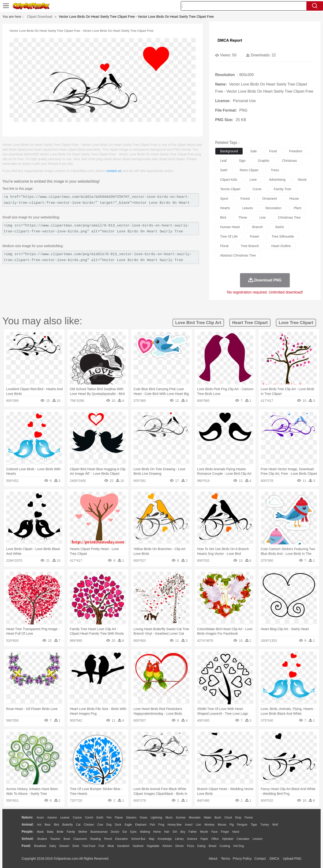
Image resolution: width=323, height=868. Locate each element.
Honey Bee (174, 825)
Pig (232, 825)
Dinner (180, 846)
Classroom (80, 839)
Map (152, 839)
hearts (225, 208)
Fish (152, 825)
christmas (289, 161)
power (255, 236)
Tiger (254, 825)
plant (297, 208)
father (193, 832)
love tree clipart (296, 323)
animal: (28, 824)
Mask (40, 832)
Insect (189, 825)
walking (145, 832)
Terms (226, 859)
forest (245, 199)
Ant (39, 825)
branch (258, 227)
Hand (236, 832)
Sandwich (123, 846)
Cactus (77, 818)
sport (224, 199)
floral (224, 246)
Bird (56, 825)
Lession (257, 839)
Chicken (89, 825)
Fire (109, 818)
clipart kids (229, 180)
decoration (273, 208)
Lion (199, 825)
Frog (161, 825)
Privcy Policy (242, 859)
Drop (238, 818)
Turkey (265, 825)
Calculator (243, 839)
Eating (201, 846)
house (294, 199)
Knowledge (165, 839)
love (253, 180)
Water (208, 818)
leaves (248, 208)
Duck (118, 825)
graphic (264, 161)
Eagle (128, 825)
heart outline (281, 246)
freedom (296, 151)
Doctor (115, 832)
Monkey (209, 825)
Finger (225, 832)
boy (183, 832)
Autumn (52, 818)
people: (28, 832)
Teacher (55, 839)
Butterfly (68, 825)
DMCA (274, 859)
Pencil (108, 839)
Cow (100, 825)
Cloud (228, 818)
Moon (169, 818)
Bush (218, 818)
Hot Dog (239, 846)
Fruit (101, 846)
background (229, 151)
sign (242, 161)
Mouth (204, 832)
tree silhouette (283, 236)
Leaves (65, 818)
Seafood (138, 846)
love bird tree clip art (198, 323)
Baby (50, 832)
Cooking (225, 846)
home (157, 832)
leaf (223, 161)
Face (215, 832)
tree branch (250, 246)
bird (223, 217)
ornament (269, 199)
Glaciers (131, 818)
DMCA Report (230, 40)
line (263, 217)
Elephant (141, 825)
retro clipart (249, 170)
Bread (212, 846)
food (273, 151)
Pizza (191, 846)
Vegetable (153, 846)
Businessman (99, 832)
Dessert (64, 846)
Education (122, 839)
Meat (111, 846)
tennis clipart (230, 189)
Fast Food (89, 846)
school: (28, 839)
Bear (48, 825)
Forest (249, 818)
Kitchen (167, 846)
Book (67, 839)
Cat (78, 825)
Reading (96, 839)
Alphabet (228, 839)
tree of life (229, 236)
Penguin (242, 825)
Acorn (40, 818)
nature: (27, 817)
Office (215, 839)
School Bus (138, 839)
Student (42, 839)
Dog (109, 825)
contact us (114, 171)
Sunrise (181, 818)
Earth (100, 818)
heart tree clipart (250, 323)
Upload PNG (292, 859)
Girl (175, 832)
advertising (277, 180)
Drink (76, 846)
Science (192, 839)
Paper (204, 839)
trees (275, 170)
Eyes (133, 832)
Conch (89, 818)
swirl (224, 170)
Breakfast (40, 846)
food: (26, 846)
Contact (260, 859)
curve (257, 189)
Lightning (156, 818)
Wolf (275, 825)
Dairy (53, 846)
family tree (283, 189)
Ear (125, 832)
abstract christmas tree (238, 255)
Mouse (222, 825)
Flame (119, 818)
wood (302, 180)
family (71, 832)
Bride (60, 832)
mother (83, 832)
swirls (279, 227)
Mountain (195, 818)
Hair (167, 832)
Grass (143, 818)
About (213, 859)
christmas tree (289, 217)
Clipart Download (40, 17)
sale (254, 151)
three (243, 217)
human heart (230, 227)
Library (179, 839)
